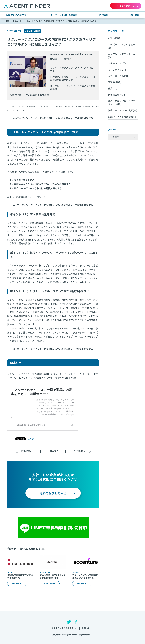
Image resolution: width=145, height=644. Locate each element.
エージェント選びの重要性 (64, 15)
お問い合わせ (88, 628)
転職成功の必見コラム (17, 15)
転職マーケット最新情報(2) (122, 117)
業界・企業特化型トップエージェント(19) (123, 102)
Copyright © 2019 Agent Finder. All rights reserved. (73, 635)
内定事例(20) (115, 82)
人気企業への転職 (32, 31)
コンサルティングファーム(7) (122, 55)
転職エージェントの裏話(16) (122, 110)
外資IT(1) (113, 88)
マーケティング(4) (117, 70)
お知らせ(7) (114, 38)
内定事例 (104, 15)
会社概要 (135, 15)
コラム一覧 (17, 21)
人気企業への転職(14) (119, 76)
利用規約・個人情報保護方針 (64, 628)
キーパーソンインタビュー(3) (122, 46)
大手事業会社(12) (117, 95)
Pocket (31, 439)
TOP (8, 21)
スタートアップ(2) (117, 63)
